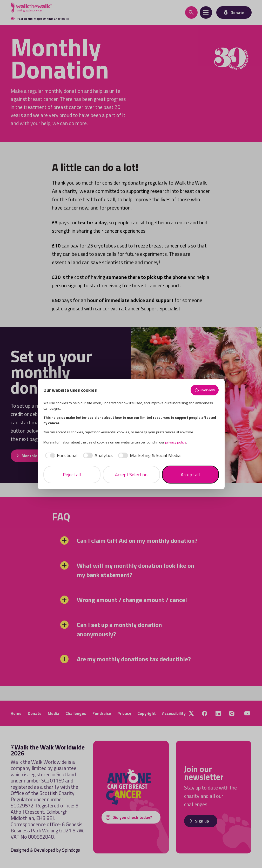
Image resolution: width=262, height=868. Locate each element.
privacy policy (176, 442)
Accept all (190, 475)
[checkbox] (61, 455)
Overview (205, 390)
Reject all (72, 475)
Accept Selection (131, 475)
